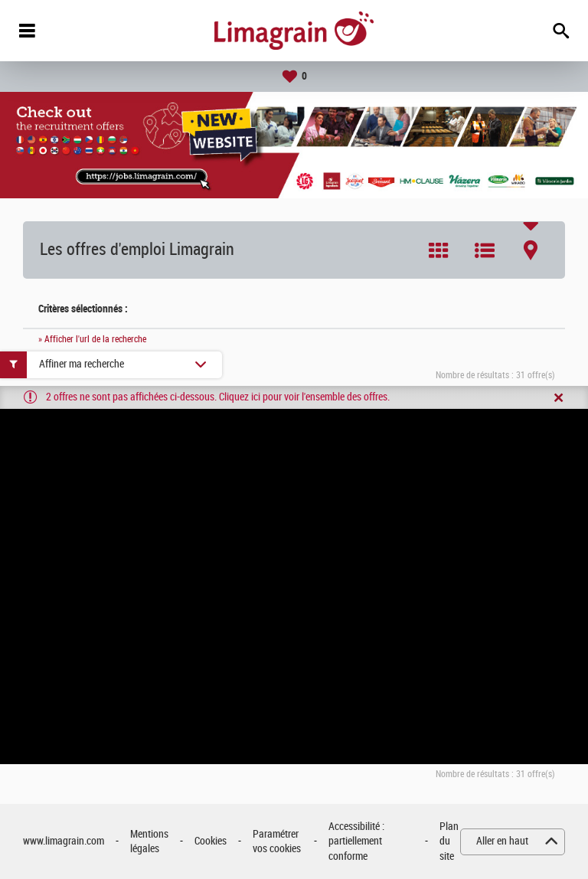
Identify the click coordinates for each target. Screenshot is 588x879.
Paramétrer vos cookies (277, 842)
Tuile (439, 250)
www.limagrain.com (64, 841)
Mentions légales (149, 842)
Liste (485, 250)
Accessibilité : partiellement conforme (356, 841)
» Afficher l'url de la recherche (92, 339)
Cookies (211, 841)
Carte (531, 250)
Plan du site (449, 841)
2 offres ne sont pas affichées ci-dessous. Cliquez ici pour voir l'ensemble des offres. (218, 397)
